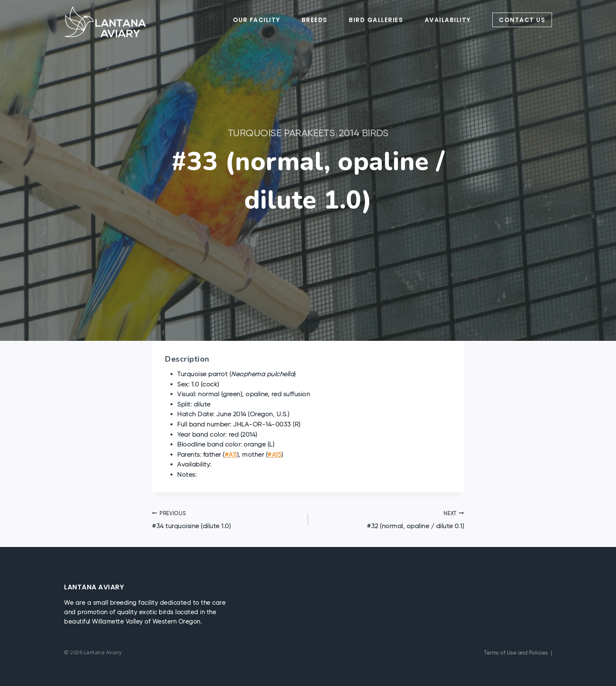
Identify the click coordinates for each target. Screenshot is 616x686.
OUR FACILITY (257, 20)
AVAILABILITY (448, 20)
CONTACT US (522, 20)
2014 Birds (364, 133)
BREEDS (315, 20)
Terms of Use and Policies (516, 653)
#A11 (231, 455)
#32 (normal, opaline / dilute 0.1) (389, 519)
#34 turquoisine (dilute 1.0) (227, 519)
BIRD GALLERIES (376, 20)
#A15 (274, 455)
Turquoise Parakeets (281, 133)
